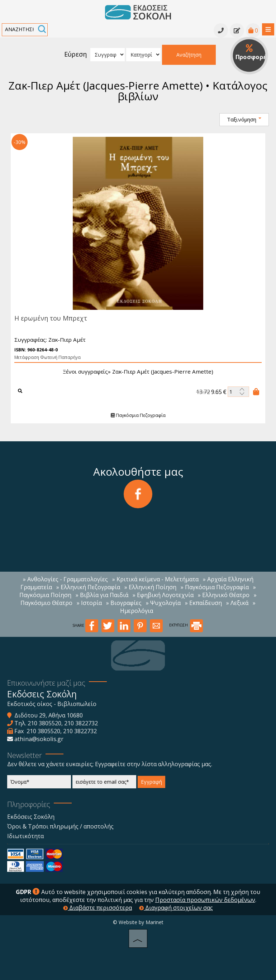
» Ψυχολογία (163, 603)
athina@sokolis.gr (39, 739)
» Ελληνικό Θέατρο (224, 595)
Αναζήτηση (189, 55)
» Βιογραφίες (124, 603)
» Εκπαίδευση (203, 603)
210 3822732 (81, 723)
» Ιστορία (89, 603)
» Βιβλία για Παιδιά (102, 595)
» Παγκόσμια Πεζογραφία (215, 587)
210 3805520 (44, 723)
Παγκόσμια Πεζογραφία (137, 415)
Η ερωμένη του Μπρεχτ (50, 318)
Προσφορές (252, 53)
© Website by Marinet (138, 922)
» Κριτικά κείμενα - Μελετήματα (155, 579)
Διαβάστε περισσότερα (97, 908)
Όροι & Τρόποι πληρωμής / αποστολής (60, 826)
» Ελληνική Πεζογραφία (88, 587)
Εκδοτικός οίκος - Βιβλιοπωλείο (52, 704)
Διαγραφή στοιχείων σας (176, 908)
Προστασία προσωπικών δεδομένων (205, 900)
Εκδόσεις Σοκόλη (31, 817)
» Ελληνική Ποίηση (150, 587)
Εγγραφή (151, 782)
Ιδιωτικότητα (25, 836)
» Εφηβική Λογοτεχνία (163, 595)
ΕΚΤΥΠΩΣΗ (186, 625)
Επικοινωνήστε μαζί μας (46, 683)
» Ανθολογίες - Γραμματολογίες (65, 579)
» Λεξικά (237, 603)
